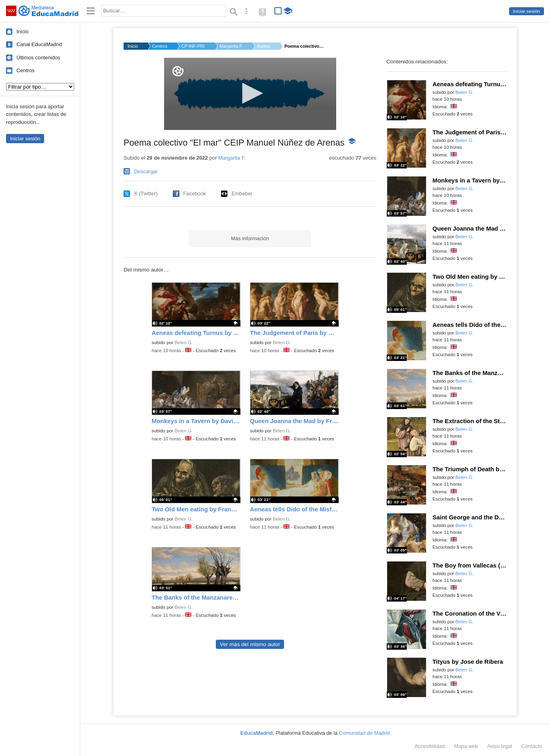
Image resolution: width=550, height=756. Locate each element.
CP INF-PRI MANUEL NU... (193, 46)
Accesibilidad (429, 746)
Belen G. (184, 343)
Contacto (532, 746)
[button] (250, 93)
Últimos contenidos (38, 58)
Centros (25, 70)
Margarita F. (231, 46)
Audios (264, 46)
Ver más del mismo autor (250, 644)
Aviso (499, 746)
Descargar (146, 171)
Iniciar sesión (527, 11)
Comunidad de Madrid (364, 733)
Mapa (466, 746)
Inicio (22, 31)
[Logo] (178, 71)
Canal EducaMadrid (39, 44)
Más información (250, 238)
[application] (250, 94)
